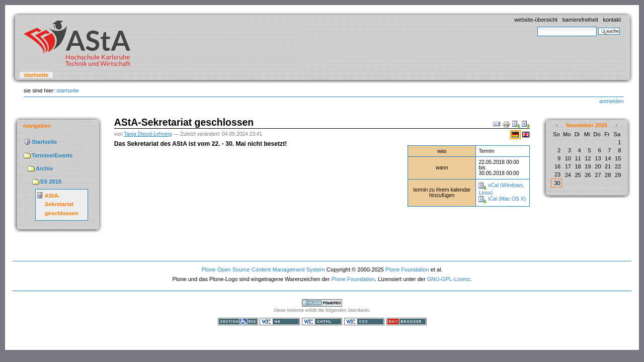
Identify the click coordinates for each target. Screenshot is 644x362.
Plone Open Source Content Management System (263, 269)
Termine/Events (52, 155)
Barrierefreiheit (580, 20)
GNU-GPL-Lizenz (449, 279)
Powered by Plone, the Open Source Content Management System (322, 303)
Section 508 (238, 322)
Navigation (37, 126)
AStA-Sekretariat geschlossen (62, 204)
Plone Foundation (407, 269)
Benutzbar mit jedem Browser (407, 322)
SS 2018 (51, 182)
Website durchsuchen (537, 26)
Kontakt (612, 20)
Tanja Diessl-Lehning (148, 134)
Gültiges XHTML (322, 322)
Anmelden (611, 101)
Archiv (44, 168)
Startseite (36, 75)
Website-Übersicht (536, 20)
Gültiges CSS (364, 322)
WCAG (280, 322)
